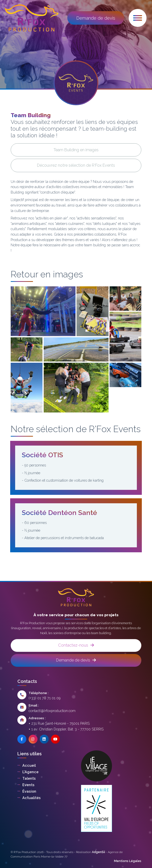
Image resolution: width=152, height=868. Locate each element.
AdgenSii (98, 852)
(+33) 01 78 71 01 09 (45, 698)
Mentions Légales (128, 861)
